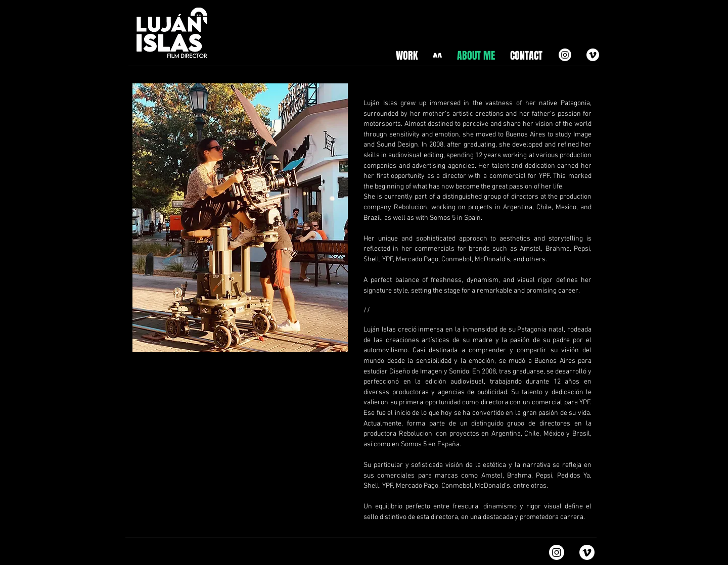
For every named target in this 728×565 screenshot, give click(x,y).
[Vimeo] (593, 55)
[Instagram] (565, 55)
